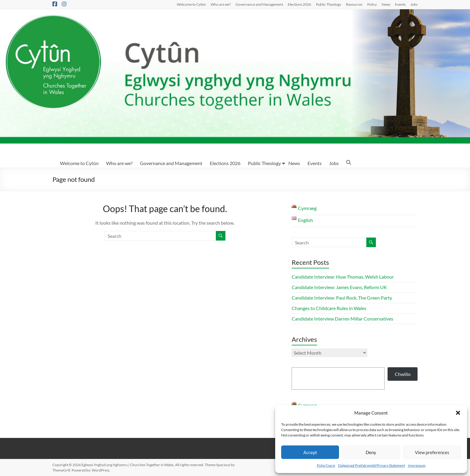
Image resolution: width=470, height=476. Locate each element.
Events (400, 4)
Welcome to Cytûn (191, 4)
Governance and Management (259, 4)
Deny (371, 452)
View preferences (432, 452)
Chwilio (403, 374)
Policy (372, 4)
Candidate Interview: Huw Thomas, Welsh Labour (343, 277)
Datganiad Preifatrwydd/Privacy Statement (372, 465)
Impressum (417, 465)
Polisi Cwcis (326, 465)
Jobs (414, 4)
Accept (310, 452)
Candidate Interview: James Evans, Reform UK (339, 287)
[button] (458, 413)
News (386, 4)
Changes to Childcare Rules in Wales (329, 308)
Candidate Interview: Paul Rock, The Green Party (342, 298)
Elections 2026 (299, 4)
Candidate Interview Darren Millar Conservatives (342, 319)
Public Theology (329, 4)
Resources (354, 4)
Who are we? (221, 4)
